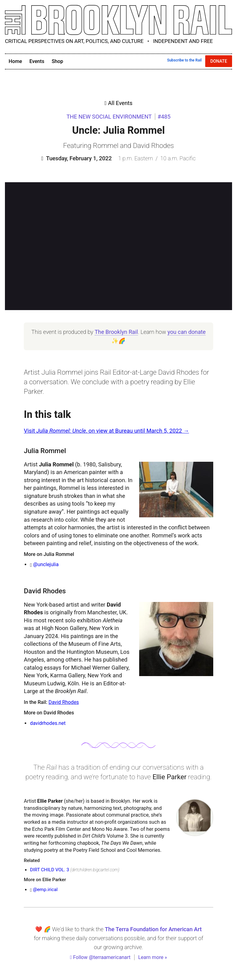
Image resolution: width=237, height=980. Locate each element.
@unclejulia (46, 564)
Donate (219, 61)
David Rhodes (64, 702)
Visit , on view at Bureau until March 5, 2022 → (106, 431)
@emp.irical (45, 890)
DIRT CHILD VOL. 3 (50, 870)
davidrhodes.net (48, 723)
